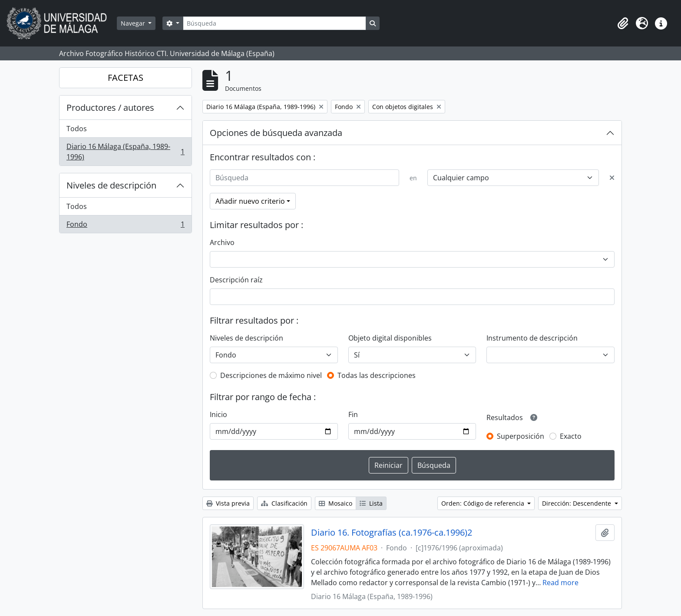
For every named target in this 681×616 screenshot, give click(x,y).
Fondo (125, 226)
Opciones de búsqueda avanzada (276, 133)
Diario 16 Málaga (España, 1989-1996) (125, 152)
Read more (560, 583)
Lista (371, 503)
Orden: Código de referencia (484, 503)
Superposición (521, 436)
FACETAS (126, 78)
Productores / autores (110, 108)
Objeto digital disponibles (390, 338)
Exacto (571, 436)
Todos (77, 129)
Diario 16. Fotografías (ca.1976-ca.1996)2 (392, 533)
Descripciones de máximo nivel (271, 375)
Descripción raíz (236, 280)
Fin (353, 414)
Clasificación (284, 503)
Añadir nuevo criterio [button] (250, 201)
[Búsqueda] (274, 23)
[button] (623, 23)
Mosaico (336, 503)
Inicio (218, 414)
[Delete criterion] (612, 178)
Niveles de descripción (111, 185)
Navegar (134, 23)
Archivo (222, 242)
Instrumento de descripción (532, 338)
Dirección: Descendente (577, 503)
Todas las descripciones (377, 375)
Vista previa (228, 503)
